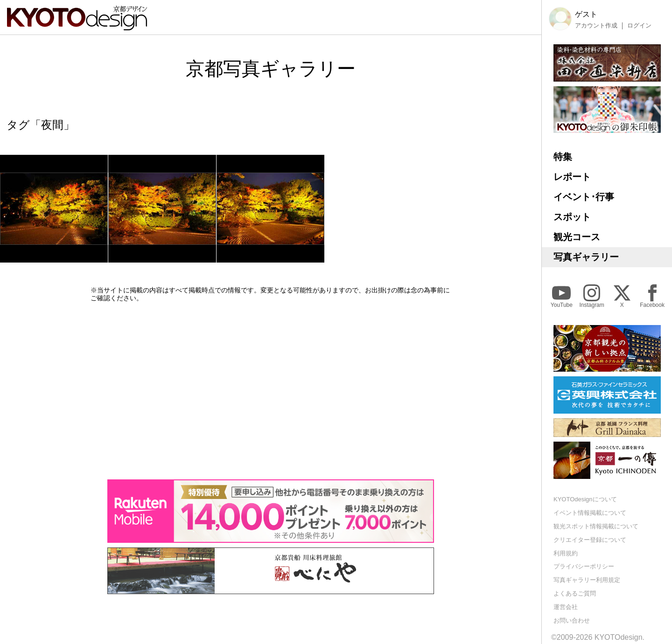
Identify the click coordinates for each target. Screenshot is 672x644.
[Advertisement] (271, 391)
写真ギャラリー (586, 257)
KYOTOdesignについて (585, 499)
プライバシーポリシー (584, 566)
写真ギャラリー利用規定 (587, 580)
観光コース (577, 237)
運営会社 (566, 607)
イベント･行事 (584, 197)
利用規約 (566, 553)
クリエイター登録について (590, 540)
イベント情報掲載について (590, 513)
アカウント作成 (596, 26)
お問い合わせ (572, 620)
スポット (572, 217)
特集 (563, 157)
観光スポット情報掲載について (596, 526)
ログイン (639, 26)
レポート (572, 177)
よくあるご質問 (575, 593)
